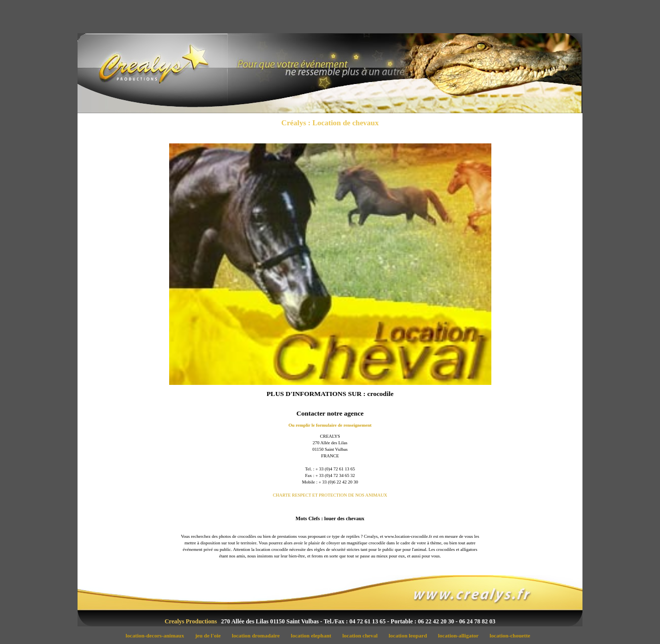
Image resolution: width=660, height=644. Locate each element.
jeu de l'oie (211, 635)
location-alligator (461, 635)
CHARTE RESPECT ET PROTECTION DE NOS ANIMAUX (330, 495)
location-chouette (512, 635)
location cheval (363, 635)
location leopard (410, 635)
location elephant (314, 635)
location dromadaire (259, 635)
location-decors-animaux (158, 635)
